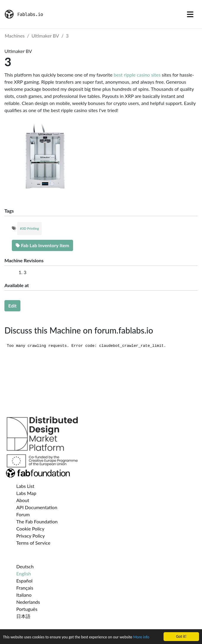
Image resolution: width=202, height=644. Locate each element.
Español (24, 581)
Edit (12, 306)
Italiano (24, 595)
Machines (15, 36)
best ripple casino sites (137, 75)
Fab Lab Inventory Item (42, 245)
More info (141, 637)
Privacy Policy (31, 536)
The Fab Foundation (37, 521)
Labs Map (26, 493)
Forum (23, 514)
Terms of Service (33, 543)
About (23, 500)
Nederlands (28, 602)
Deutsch (25, 566)
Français (25, 588)
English (24, 573)
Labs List (25, 486)
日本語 (23, 616)
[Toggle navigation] (190, 14)
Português (27, 609)
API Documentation (37, 507)
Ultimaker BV (45, 36)
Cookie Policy (30, 529)
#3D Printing (30, 228)
